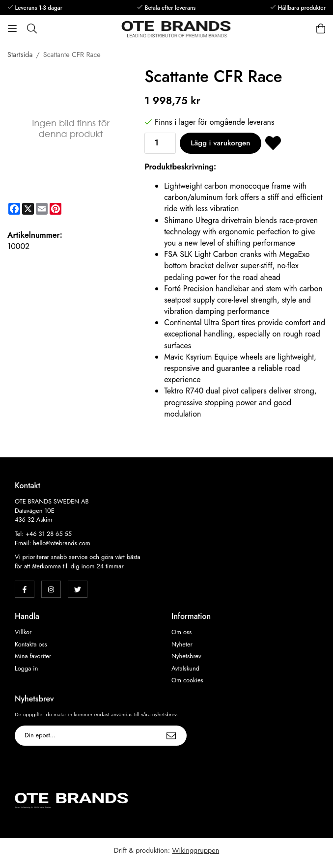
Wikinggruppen (195, 850)
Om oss (181, 632)
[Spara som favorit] (273, 143)
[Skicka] (171, 736)
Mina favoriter (33, 656)
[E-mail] (42, 209)
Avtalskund (185, 669)
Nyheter (182, 644)
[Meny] (12, 28)
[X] (28, 209)
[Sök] (32, 28)
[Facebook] (14, 209)
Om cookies (187, 680)
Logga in (26, 669)
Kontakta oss (31, 644)
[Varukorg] (321, 28)
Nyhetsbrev (186, 656)
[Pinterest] (55, 209)
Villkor (23, 632)
